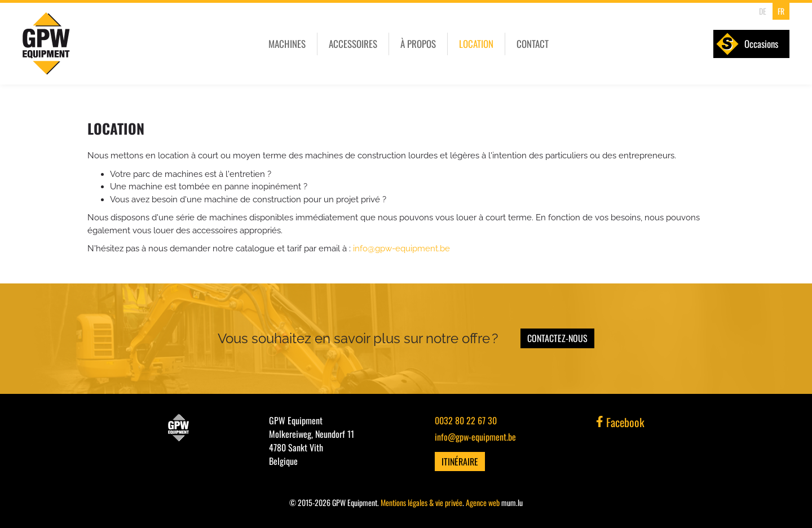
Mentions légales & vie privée (422, 502)
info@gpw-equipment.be (401, 249)
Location (476, 44)
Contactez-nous (557, 338)
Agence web (483, 502)
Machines (287, 44)
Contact (533, 44)
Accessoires (353, 44)
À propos (418, 44)
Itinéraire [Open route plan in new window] (460, 462)
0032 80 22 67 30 (466, 420)
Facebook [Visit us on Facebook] (620, 422)
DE (763, 11)
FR (781, 11)
